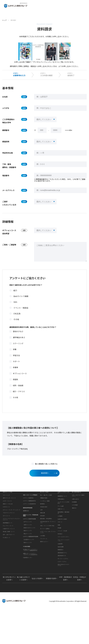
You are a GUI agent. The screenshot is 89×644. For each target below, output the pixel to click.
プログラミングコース (9, 532)
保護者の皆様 (44, 511)
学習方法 (16, 360)
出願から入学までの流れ (64, 506)
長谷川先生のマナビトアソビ (64, 592)
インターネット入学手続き (64, 516)
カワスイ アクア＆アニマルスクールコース (12, 539)
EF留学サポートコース (9, 548)
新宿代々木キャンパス (29, 538)
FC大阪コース (6, 557)
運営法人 (74, 521)
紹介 (15, 295)
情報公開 (43, 533)
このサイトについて (77, 502)
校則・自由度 (18, 390)
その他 (16, 324)
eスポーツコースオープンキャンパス (48, 560)
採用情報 (74, 516)
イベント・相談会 (21, 312)
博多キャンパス (28, 553)
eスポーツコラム (62, 589)
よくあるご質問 (62, 599)
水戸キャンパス (28, 532)
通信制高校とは (62, 583)
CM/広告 (17, 318)
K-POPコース (6, 526)
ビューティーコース (8, 545)
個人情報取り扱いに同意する (46, 469)
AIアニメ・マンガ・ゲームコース (12, 529)
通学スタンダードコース (9, 517)
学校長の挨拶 (44, 527)
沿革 (41, 530)
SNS (15, 307)
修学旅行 (60, 554)
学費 (15, 354)
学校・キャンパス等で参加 (47, 553)
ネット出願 (61, 520)
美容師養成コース (8, 542)
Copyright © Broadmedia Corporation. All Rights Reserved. (68, 635)
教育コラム (60, 576)
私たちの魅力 (6, 502)
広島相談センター (28, 568)
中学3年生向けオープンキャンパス (48, 550)
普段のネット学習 (8, 511)
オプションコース (20, 378)
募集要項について (62, 510)
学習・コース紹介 (7, 507)
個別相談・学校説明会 (46, 546)
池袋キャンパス (28, 535)
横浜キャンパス (28, 541)
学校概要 (42, 520)
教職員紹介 (61, 570)
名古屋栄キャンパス (29, 550)
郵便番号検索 (74, 134)
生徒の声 (42, 502)
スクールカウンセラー (64, 557)
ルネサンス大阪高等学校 (29, 514)
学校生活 (60, 538)
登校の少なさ (18, 336)
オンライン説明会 (45, 556)
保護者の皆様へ (52, 613)
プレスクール (44, 566)
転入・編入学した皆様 (46, 509)
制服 (59, 545)
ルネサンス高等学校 (28, 509)
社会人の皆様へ (37, 613)
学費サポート (61, 523)
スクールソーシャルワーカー (64, 561)
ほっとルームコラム (63, 586)
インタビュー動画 (45, 514)
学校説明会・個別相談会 (61, 66)
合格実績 (60, 564)
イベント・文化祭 (62, 551)
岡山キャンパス (28, 544)
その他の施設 (27, 557)
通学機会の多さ (19, 342)
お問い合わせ (75, 513)
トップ (4, 20)
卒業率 (15, 372)
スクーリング (18, 348)
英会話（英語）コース (9, 551)
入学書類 (60, 530)
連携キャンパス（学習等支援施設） (31, 526)
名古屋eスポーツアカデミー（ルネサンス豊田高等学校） (31, 561)
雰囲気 (15, 384)
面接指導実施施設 (28, 518)
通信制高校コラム (62, 580)
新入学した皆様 (44, 506)
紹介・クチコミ (19, 396)
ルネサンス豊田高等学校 (29, 511)
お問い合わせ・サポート (47, 539)
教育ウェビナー (44, 569)
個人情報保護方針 (77, 506)
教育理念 (43, 524)
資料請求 (43, 543)
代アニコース (6, 535)
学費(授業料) (61, 513)
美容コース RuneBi (8, 523)
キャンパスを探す (28, 502)
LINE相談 (43, 563)
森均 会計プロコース (9, 554)
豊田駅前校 (26, 521)
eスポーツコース (7, 520)
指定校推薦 (61, 567)
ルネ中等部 (75, 518)
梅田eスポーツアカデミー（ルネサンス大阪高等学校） (31, 565)
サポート (16, 366)
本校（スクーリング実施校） (31, 506)
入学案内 (60, 502)
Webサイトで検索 (21, 301)
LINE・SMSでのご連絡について (78, 509)
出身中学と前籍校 (62, 533)
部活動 (59, 548)
